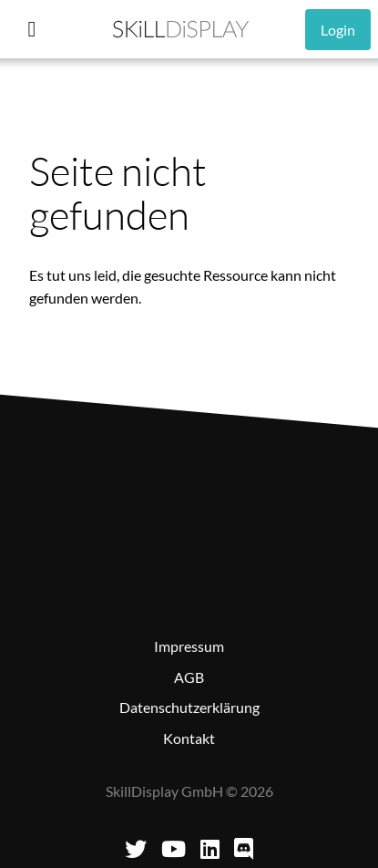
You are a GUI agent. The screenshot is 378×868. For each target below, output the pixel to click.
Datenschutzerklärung (189, 707)
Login (338, 30)
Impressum (189, 646)
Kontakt (189, 738)
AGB (189, 677)
